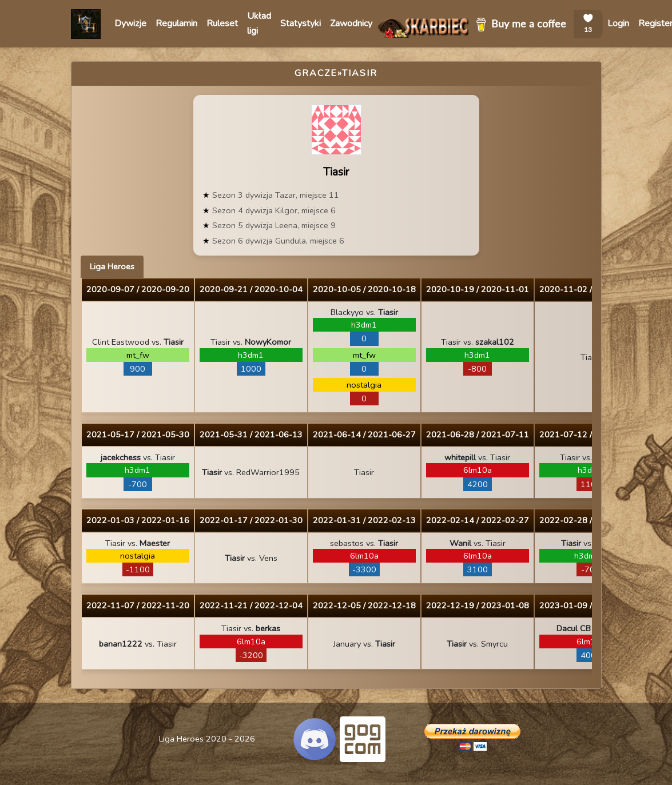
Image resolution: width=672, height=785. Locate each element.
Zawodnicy (351, 23)
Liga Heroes (112, 266)
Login (618, 23)
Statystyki (301, 23)
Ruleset (222, 23)
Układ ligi (259, 23)
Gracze (316, 73)
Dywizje (130, 23)
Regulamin (176, 23)
